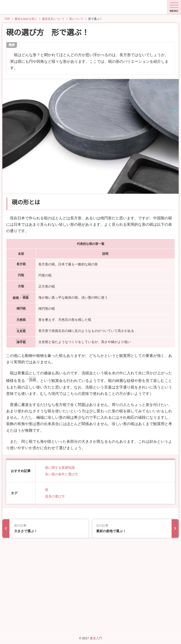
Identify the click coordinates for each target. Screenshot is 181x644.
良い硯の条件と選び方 (62, 478)
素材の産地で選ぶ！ (132, 608)
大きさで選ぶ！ (49, 608)
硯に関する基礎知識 (60, 472)
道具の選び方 (55, 500)
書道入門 (96, 638)
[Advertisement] (90, 559)
